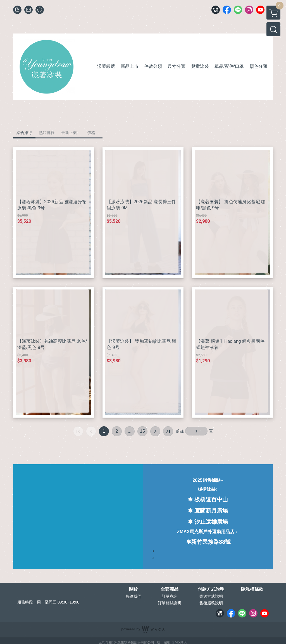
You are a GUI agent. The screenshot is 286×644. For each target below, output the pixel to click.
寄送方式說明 (211, 596)
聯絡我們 (134, 596)
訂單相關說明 (170, 603)
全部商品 (170, 589)
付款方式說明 (211, 589)
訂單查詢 (170, 596)
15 (142, 431)
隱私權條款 (252, 589)
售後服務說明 (211, 603)
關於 (134, 589)
